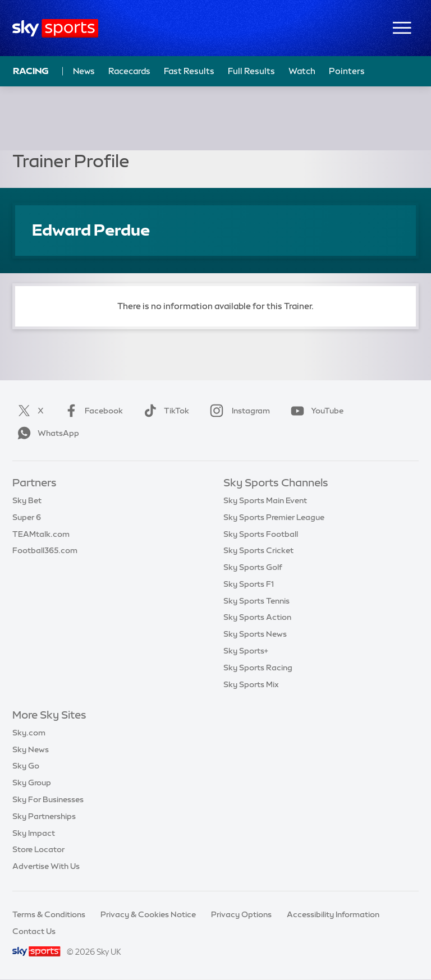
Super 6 (27, 517)
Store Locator (38, 849)
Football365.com (45, 550)
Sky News (31, 749)
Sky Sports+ (246, 651)
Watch (302, 71)
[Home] (55, 28)
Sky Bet (27, 500)
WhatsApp (46, 433)
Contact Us (34, 931)
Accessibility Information (333, 914)
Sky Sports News (255, 634)
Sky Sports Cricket (258, 550)
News (84, 71)
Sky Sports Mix (251, 684)
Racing (31, 71)
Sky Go (26, 766)
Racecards (129, 71)
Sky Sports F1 (249, 584)
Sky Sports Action (257, 617)
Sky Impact (34, 833)
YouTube (315, 411)
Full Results (251, 71)
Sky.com (29, 733)
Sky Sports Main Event (265, 500)
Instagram (238, 411)
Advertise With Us (46, 866)
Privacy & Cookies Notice (148, 914)
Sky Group (32, 783)
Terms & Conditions (49, 914)
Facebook (91, 411)
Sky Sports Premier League (274, 517)
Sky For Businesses (48, 799)
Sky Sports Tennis (256, 601)
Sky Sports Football (261, 534)
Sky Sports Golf (253, 567)
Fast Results (189, 71)
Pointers (347, 71)
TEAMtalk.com (41, 534)
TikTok (164, 411)
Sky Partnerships (44, 816)
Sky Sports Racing (258, 668)
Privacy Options (241, 914)
